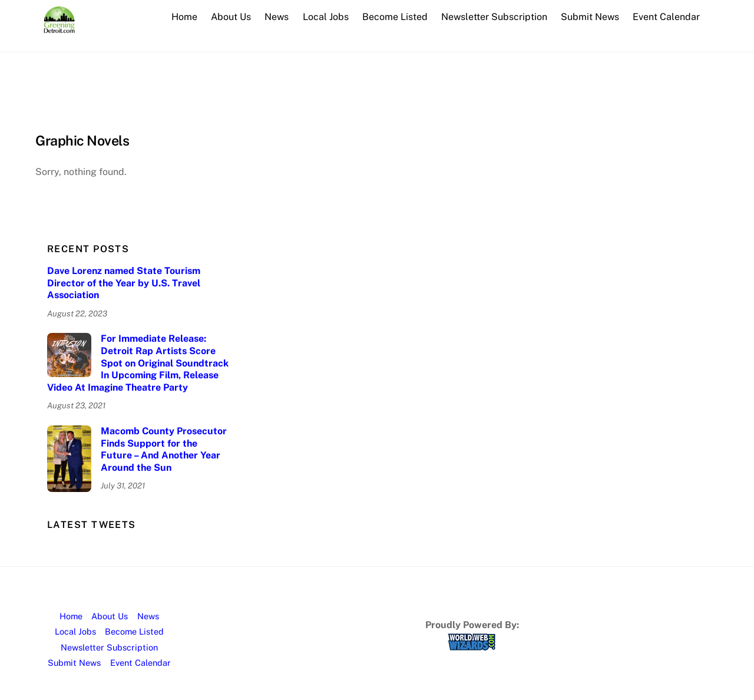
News (277, 17)
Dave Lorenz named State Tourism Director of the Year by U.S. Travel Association (124, 283)
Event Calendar (666, 17)
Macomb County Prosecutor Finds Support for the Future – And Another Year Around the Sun (164, 449)
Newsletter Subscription (494, 17)
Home (184, 17)
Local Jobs (326, 17)
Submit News (590, 17)
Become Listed (395, 17)
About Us (231, 17)
